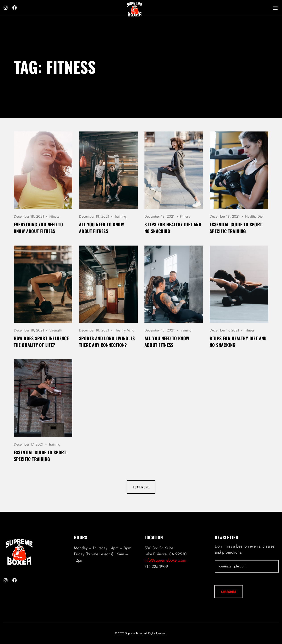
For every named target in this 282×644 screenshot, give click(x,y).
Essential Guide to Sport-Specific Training (236, 228)
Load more (141, 487)
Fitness (54, 216)
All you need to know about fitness (101, 228)
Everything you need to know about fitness (39, 228)
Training (120, 216)
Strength (55, 330)
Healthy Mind (124, 330)
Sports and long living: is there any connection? (107, 342)
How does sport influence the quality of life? (41, 342)
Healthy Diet (254, 216)
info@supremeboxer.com (165, 560)
